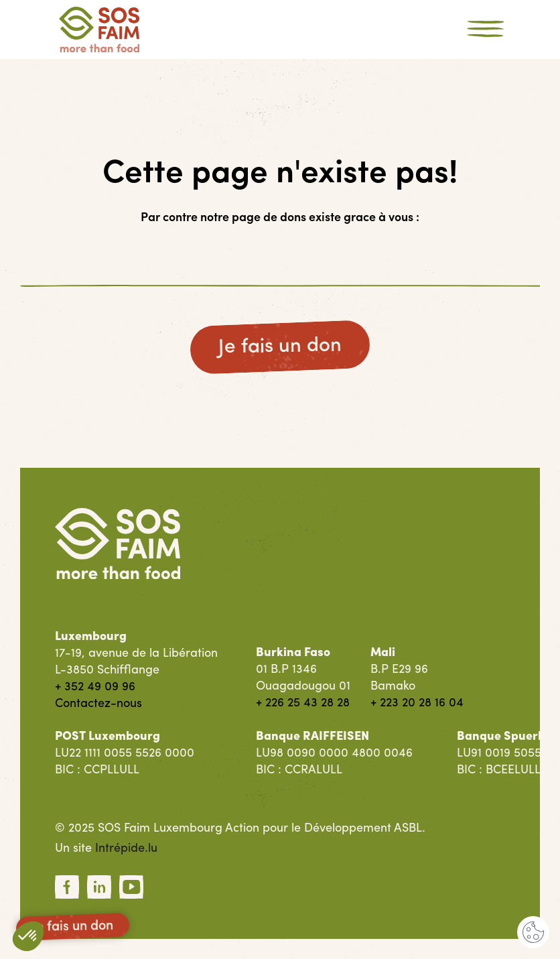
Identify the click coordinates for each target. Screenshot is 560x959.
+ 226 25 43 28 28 (303, 703)
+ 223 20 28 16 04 (417, 703)
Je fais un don (73, 927)
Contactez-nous (98, 704)
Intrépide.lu (126, 849)
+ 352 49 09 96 (95, 687)
